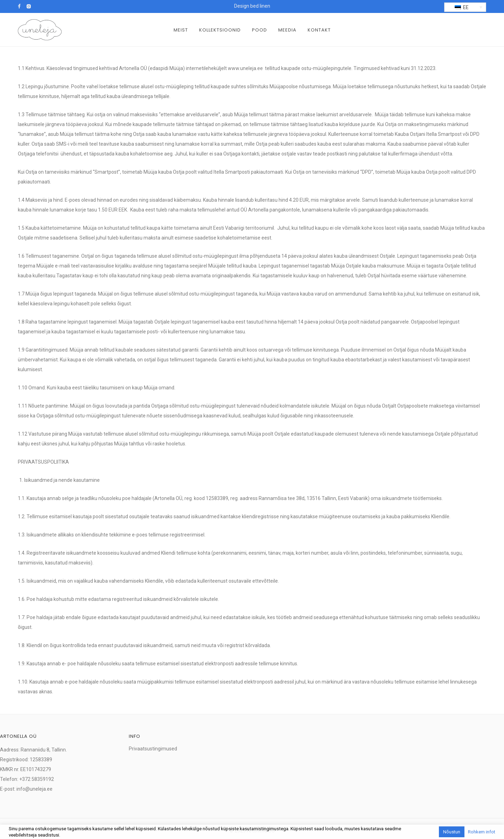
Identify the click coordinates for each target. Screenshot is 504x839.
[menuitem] (465, 7)
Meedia (287, 30)
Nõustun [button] (452, 832)
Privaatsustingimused (153, 749)
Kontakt (319, 30)
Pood (260, 30)
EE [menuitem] (466, 7)
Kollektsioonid (220, 30)
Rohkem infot (482, 832)
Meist (181, 30)
